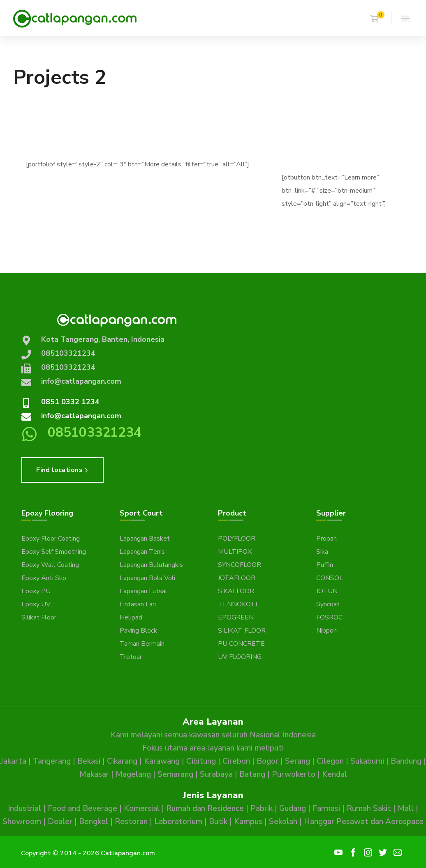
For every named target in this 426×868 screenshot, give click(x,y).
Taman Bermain (142, 644)
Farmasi (326, 808)
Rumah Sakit (369, 808)
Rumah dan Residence (205, 808)
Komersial (142, 808)
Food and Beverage (82, 808)
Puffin (325, 565)
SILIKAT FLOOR (242, 631)
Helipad (131, 617)
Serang (298, 761)
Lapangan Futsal (144, 591)
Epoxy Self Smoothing (54, 552)
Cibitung (201, 761)
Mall (406, 808)
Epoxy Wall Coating (50, 565)
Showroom (22, 822)
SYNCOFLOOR (240, 565)
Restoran (131, 822)
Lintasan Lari (138, 604)
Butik (218, 822)
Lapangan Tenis (142, 552)
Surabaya (216, 774)
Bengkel (94, 822)
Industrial (24, 808)
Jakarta (13, 761)
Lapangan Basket (145, 539)
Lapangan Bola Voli (147, 578)
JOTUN (327, 591)
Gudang (293, 808)
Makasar (94, 774)
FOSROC (329, 617)
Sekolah (283, 822)
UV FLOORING (240, 657)
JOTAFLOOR (237, 578)
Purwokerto (294, 774)
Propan (326, 539)
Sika (322, 552)
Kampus (248, 822)
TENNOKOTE (239, 604)
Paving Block (138, 631)
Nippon (326, 631)
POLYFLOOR (237, 539)
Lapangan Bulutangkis (151, 565)
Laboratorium (178, 822)
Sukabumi (367, 761)
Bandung (406, 761)
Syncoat (328, 604)
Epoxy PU (36, 591)
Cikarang (122, 761)
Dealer (60, 822)
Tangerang (52, 761)
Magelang (133, 774)
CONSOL (330, 578)
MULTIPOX (235, 552)
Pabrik (262, 808)
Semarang (175, 774)
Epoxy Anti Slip (44, 578)
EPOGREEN (236, 617)
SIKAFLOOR (236, 591)
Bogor (267, 761)
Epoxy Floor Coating (51, 539)
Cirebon (236, 761)
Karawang (162, 761)
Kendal (335, 774)
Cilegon (330, 761)
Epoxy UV (36, 604)
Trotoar (131, 657)
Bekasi (89, 761)
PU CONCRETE (241, 644)
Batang (252, 774)
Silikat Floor (39, 617)
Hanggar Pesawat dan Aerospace (364, 822)
